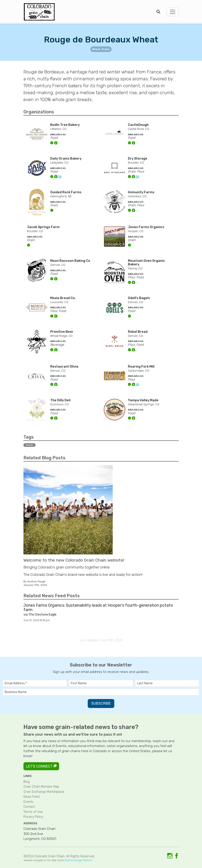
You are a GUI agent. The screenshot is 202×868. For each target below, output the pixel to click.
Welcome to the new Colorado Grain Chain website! (74, 560)
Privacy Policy (33, 817)
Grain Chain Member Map (41, 787)
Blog (27, 782)
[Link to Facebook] (177, 856)
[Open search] (158, 12)
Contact (29, 807)
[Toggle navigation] (173, 12)
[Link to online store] (60, 177)
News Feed (31, 797)
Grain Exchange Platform (78, 860)
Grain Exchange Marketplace (44, 792)
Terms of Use (33, 812)
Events (28, 802)
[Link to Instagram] (170, 856)
